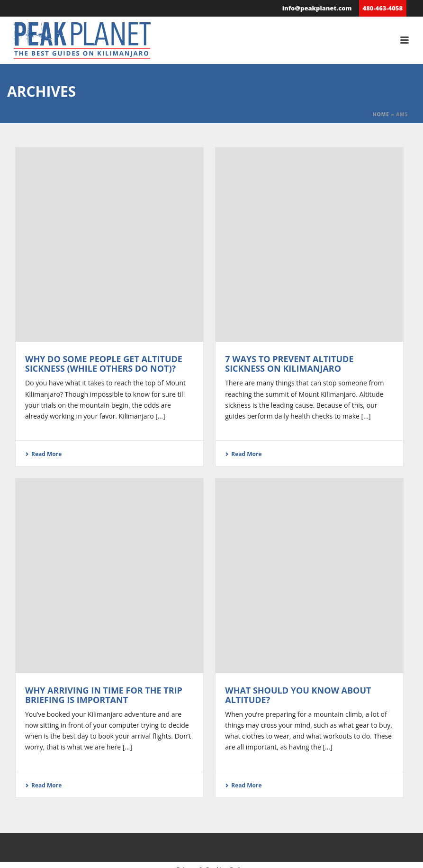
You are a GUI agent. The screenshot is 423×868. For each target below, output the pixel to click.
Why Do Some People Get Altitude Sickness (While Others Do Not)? (104, 364)
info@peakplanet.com (317, 8)
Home (381, 114)
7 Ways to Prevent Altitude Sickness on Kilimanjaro (289, 364)
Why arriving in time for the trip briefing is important (104, 695)
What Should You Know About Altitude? (298, 695)
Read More (43, 454)
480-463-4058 (383, 8)
